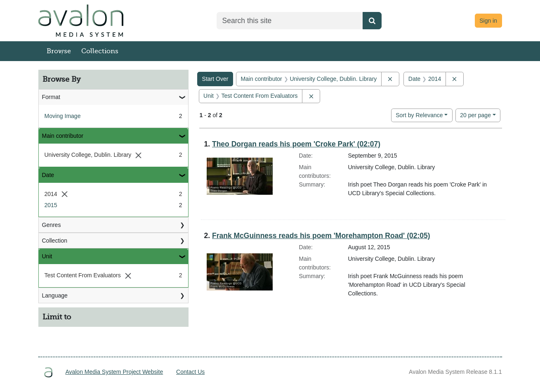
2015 (51, 205)
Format (51, 97)
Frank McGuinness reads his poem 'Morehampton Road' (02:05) (321, 236)
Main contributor (63, 136)
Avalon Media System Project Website (114, 372)
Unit (47, 256)
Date (48, 175)
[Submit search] (372, 21)
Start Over (215, 79)
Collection (55, 241)
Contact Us (190, 372)
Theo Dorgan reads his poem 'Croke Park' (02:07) (296, 144)
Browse (59, 51)
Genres (52, 225)
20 (475, 115)
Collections (100, 51)
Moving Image (63, 116)
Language (55, 295)
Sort (419, 115)
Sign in (488, 21)
